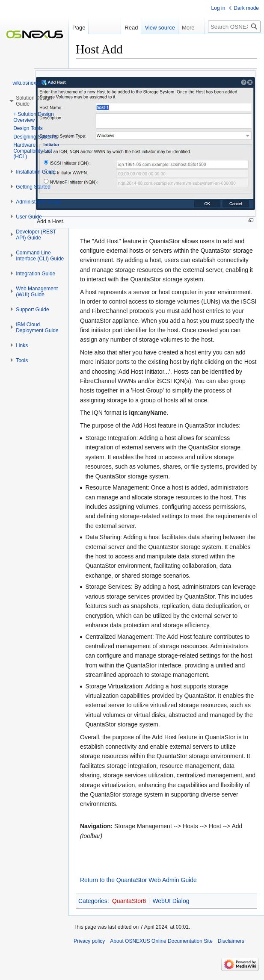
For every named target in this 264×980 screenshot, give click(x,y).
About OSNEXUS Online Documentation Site (161, 941)
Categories (93, 901)
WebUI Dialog (171, 901)
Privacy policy (89, 941)
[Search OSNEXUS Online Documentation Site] (234, 27)
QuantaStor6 (129, 901)
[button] (36, 172)
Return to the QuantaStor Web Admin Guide (138, 880)
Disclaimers (231, 941)
